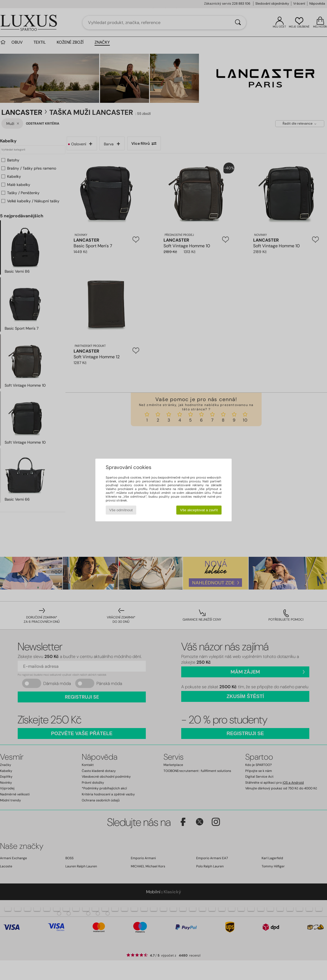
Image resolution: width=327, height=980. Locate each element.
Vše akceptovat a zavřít (199, 510)
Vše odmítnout (121, 510)
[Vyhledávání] (238, 23)
